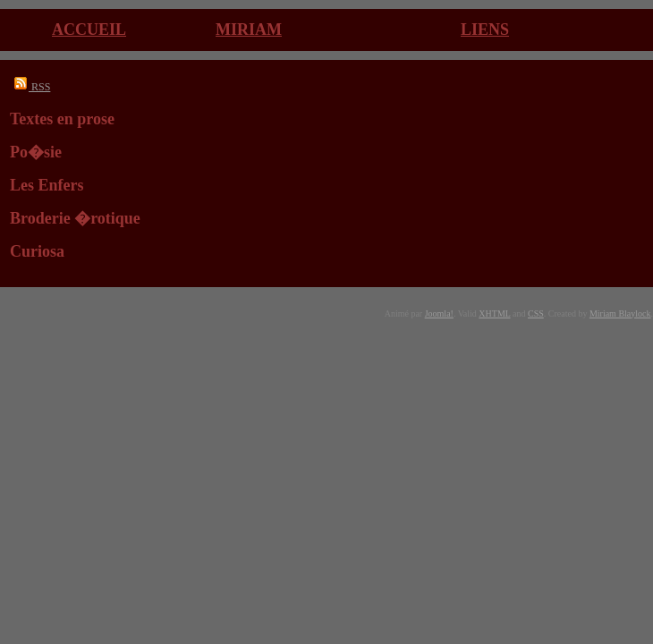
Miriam (249, 30)
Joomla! (439, 314)
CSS (536, 314)
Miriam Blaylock (620, 314)
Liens (485, 30)
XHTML (494, 314)
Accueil (89, 30)
